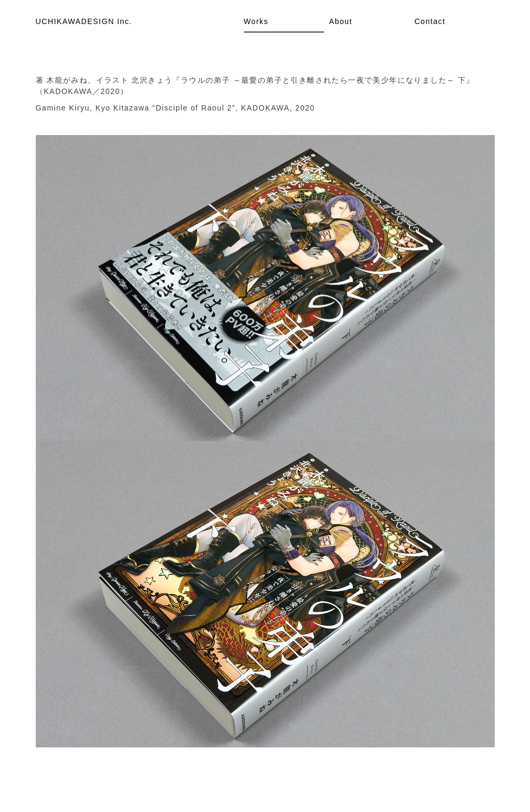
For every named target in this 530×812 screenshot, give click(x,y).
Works (256, 21)
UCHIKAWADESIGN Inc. (84, 21)
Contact (430, 21)
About (341, 21)
